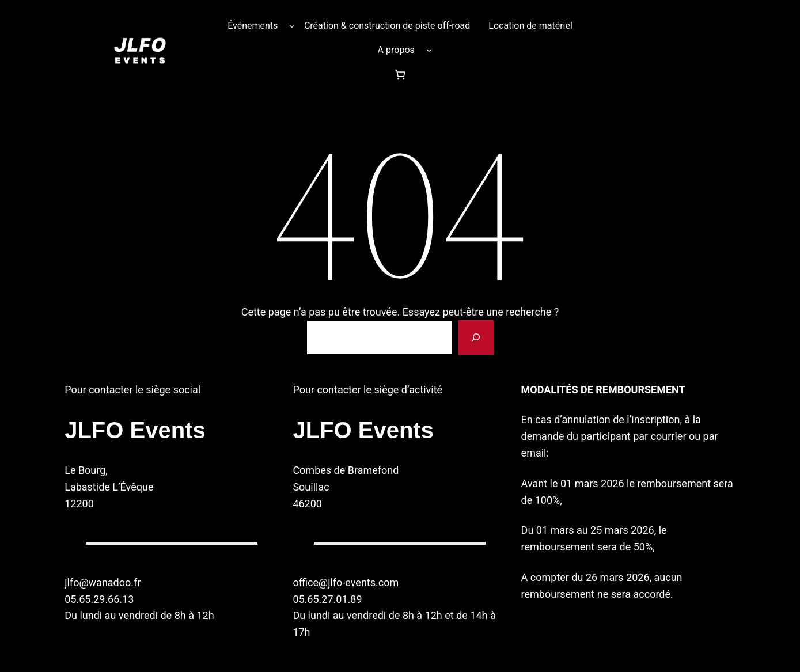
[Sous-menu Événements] (292, 26)
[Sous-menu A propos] (429, 50)
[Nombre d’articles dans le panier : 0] (400, 75)
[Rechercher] (476, 337)
